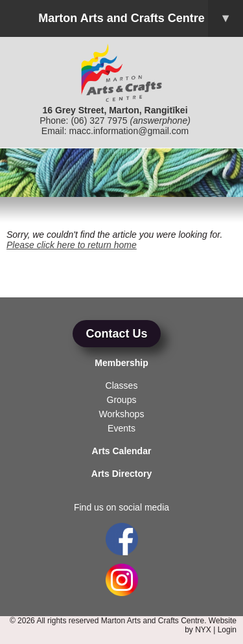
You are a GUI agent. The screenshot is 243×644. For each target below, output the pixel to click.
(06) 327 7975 (99, 121)
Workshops (122, 414)
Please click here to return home (72, 245)
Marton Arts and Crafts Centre (141, 18)
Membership (121, 363)
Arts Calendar (122, 451)
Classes (122, 385)
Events (121, 428)
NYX (203, 630)
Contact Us (116, 334)
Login (227, 630)
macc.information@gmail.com (129, 131)
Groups (122, 400)
